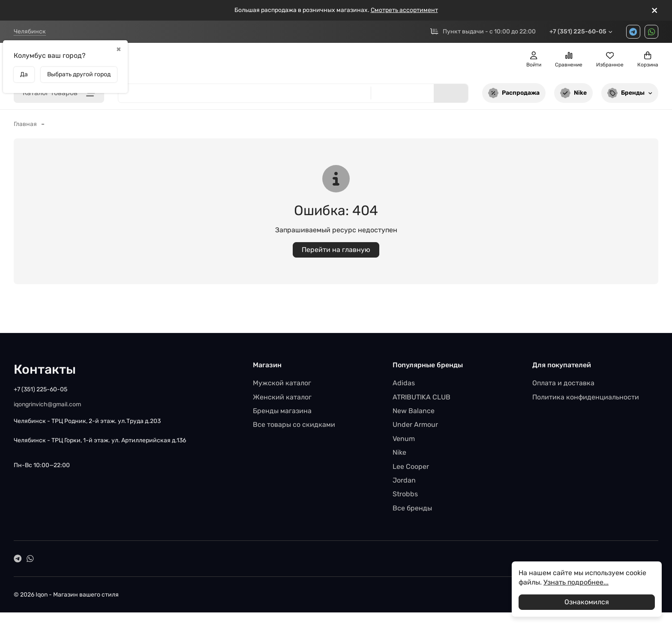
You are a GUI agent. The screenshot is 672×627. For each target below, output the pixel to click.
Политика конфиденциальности (586, 400)
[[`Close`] (655, 10)
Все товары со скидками (294, 428)
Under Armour (415, 428)
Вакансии (257, 33)
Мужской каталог (282, 386)
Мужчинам (165, 63)
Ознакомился (587, 602)
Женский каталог (282, 400)
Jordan (404, 484)
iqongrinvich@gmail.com (47, 408)
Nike (573, 96)
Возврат (395, 33)
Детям (256, 63)
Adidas (404, 386)
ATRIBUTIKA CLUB (421, 400)
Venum (404, 442)
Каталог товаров (59, 97)
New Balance (414, 414)
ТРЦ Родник (100, 33)
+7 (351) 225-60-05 (581, 33)
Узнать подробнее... (576, 582)
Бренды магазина (282, 414)
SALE (285, 63)
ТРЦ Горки (186, 33)
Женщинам (214, 63)
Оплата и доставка (563, 386)
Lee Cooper (411, 470)
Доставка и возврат (327, 33)
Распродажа (514, 96)
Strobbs (405, 498)
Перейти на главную (336, 253)
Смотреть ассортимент (404, 10)
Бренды (630, 96)
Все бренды (412, 511)
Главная (25, 127)
